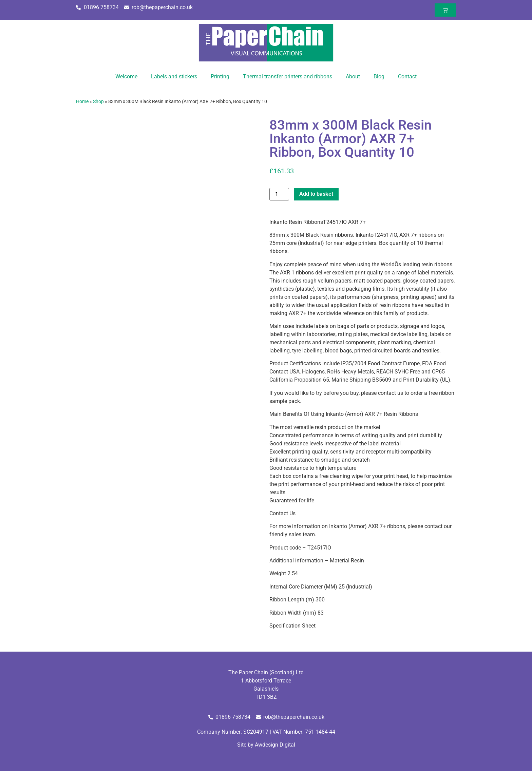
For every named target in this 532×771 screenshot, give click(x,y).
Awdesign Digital (275, 745)
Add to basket (316, 194)
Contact (407, 76)
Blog (379, 76)
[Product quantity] (279, 194)
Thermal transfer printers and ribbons (288, 76)
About (353, 76)
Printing (220, 76)
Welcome (126, 76)
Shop (98, 101)
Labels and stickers (174, 76)
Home (82, 101)
